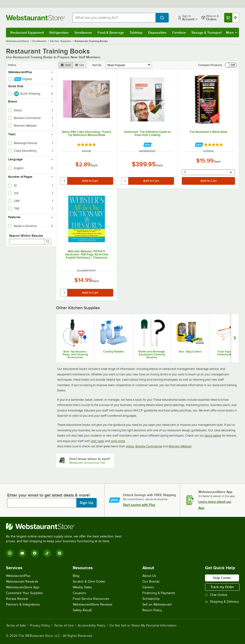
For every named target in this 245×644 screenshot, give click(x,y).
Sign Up (86, 503)
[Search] (48, 242)
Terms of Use (64, 626)
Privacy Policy (40, 626)
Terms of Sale (16, 626)
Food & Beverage (111, 32)
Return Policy (152, 610)
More (231, 32)
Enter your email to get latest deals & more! (48, 495)
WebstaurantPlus (18, 576)
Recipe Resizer (17, 599)
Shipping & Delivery (222, 602)
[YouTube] (22, 553)
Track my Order (222, 587)
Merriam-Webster (180, 446)
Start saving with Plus (139, 505)
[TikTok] (47, 553)
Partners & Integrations (23, 604)
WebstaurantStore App (23, 587)
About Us (149, 576)
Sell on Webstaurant (157, 604)
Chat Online (216, 595)
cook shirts (118, 441)
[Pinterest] (60, 553)
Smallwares (83, 32)
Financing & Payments (159, 593)
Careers (148, 587)
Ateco (130, 446)
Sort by (97, 65)
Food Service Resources (91, 599)
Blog (76, 576)
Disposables (157, 32)
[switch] (231, 65)
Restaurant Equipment (27, 32)
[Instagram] (10, 553)
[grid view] (65, 65)
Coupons (79, 593)
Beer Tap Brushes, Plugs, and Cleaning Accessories (75, 354)
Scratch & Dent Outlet (89, 582)
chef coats (97, 441)
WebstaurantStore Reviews (93, 604)
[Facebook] (35, 553)
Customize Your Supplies (24, 593)
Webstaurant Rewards (22, 582)
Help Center (222, 578)
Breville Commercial (149, 446)
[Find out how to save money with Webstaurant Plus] (148, 145)
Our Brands (151, 582)
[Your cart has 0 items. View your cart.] (232, 18)
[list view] (79, 65)
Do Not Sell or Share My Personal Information (143, 626)
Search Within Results (26, 236)
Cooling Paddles (114, 352)
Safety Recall (82, 610)
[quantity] (64, 181)
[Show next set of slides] (235, 338)
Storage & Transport (206, 32)
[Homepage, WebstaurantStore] (35, 18)
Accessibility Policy (92, 626)
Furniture (179, 32)
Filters (12, 65)
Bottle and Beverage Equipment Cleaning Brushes (152, 354)
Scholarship (151, 599)
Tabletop (136, 32)
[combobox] (114, 18)
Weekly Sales (82, 587)
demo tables (213, 436)
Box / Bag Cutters (190, 352)
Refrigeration (59, 32)
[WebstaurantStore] (66, 526)
